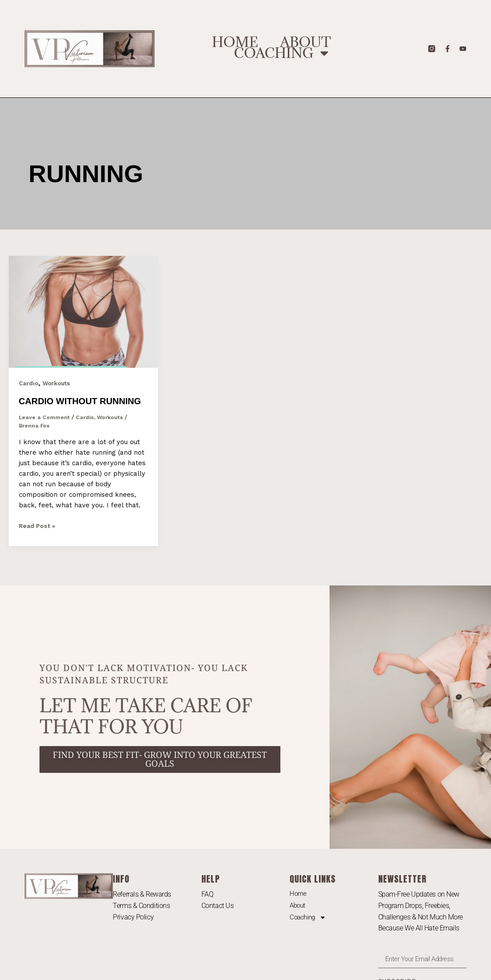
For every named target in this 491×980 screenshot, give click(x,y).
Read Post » (39, 539)
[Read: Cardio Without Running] (83, 311)
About (305, 42)
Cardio (29, 383)
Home (235, 42)
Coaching (282, 53)
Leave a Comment (45, 431)
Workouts (58, 383)
